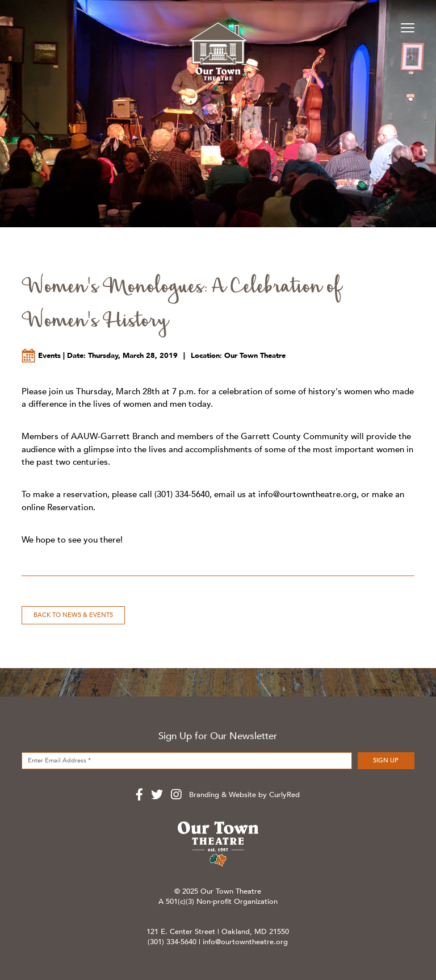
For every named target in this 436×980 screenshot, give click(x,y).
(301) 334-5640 (172, 942)
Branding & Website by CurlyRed (244, 795)
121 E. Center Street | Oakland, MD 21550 (218, 932)
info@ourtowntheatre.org (307, 494)
